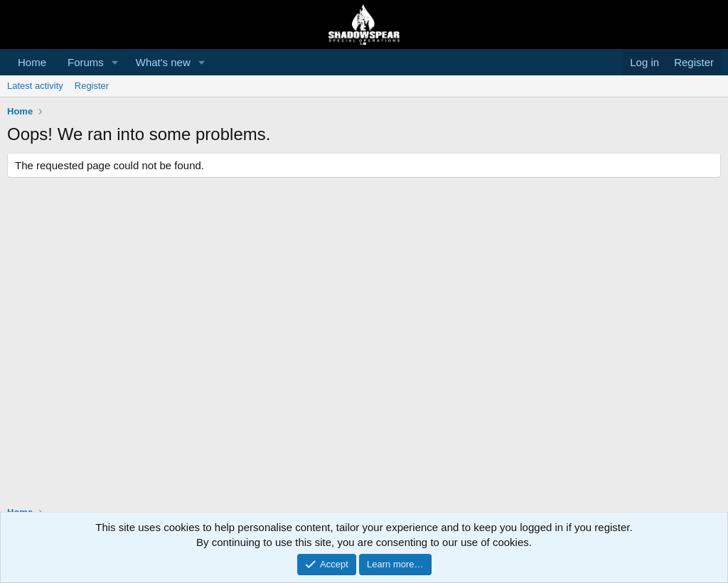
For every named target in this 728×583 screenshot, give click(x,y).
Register (92, 86)
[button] (115, 62)
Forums (86, 62)
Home (32, 62)
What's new (163, 62)
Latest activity (35, 86)
